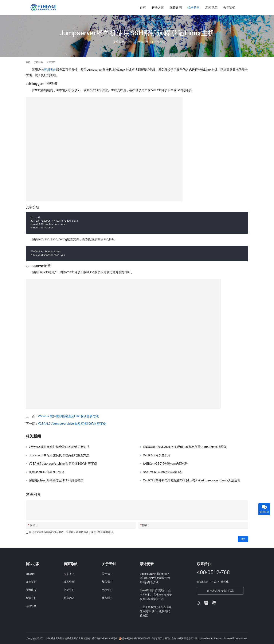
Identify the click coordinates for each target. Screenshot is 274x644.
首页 (143, 8)
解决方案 (158, 8)
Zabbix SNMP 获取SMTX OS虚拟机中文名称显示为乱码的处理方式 (155, 578)
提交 (243, 539)
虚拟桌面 (31, 582)
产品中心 (69, 590)
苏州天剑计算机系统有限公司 (66, 638)
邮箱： (145, 525)
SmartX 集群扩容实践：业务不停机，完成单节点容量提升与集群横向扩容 (156, 595)
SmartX (30, 574)
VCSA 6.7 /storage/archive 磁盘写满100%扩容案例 (72, 424)
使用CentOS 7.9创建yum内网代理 (166, 464)
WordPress (242, 638)
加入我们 (107, 582)
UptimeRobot (206, 638)
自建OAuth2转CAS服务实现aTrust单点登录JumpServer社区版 (185, 447)
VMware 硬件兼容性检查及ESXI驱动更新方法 (68, 416)
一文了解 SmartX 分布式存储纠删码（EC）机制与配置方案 (156, 611)
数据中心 (31, 598)
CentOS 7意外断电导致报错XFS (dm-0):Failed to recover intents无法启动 (192, 480)
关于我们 (229, 8)
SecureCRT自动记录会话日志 (162, 472)
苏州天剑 (50, 70)
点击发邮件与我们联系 (220, 591)
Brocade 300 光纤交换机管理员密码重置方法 (59, 455)
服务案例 (176, 8)
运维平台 (31, 606)
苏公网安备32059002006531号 (138, 638)
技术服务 (31, 590)
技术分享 (194, 8)
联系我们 (107, 598)
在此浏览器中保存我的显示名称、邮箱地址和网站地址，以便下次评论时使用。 (72, 532)
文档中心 (107, 590)
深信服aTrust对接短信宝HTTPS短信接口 (56, 480)
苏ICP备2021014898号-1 (105, 638)
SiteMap (218, 638)
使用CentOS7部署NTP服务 (47, 472)
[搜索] (247, 8)
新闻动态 (211, 8)
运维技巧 (119, 42)
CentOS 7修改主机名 (157, 455)
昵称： (33, 525)
